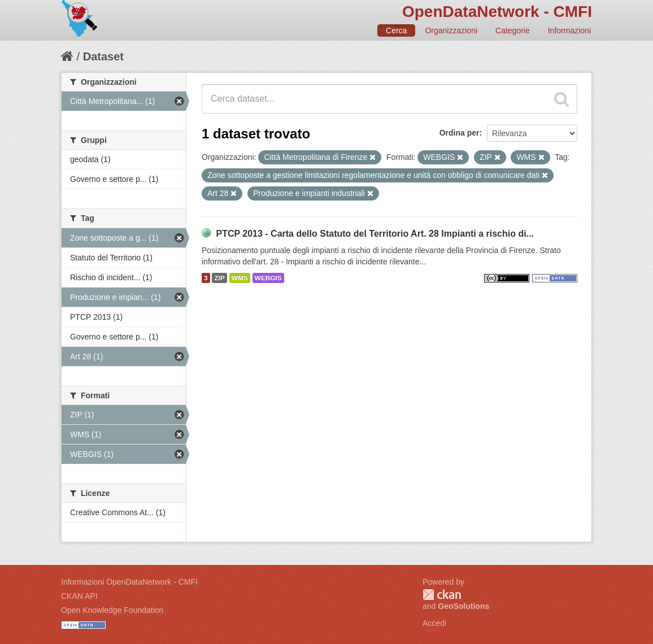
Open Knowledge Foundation (112, 610)
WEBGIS (268, 278)
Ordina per (460, 133)
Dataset (103, 56)
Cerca (396, 31)
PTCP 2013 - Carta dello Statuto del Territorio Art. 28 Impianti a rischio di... (375, 234)
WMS (240, 278)
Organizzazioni (451, 31)
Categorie (513, 31)
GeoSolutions (463, 606)
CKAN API (79, 596)
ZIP (219, 278)
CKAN (442, 595)
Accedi (434, 623)
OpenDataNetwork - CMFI (497, 12)
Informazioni (569, 31)
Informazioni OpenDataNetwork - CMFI (129, 582)
